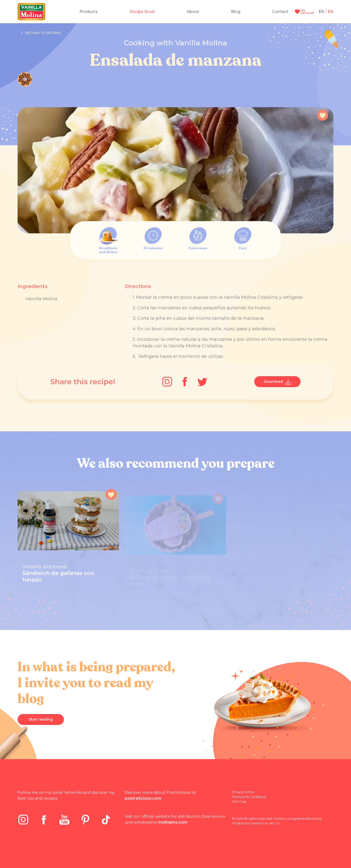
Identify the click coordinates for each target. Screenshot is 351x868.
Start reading (41, 719)
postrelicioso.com (143, 798)
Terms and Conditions (249, 797)
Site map (239, 801)
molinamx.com (173, 822)
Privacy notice (243, 792)
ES (321, 12)
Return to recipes (41, 33)
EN (331, 12)
